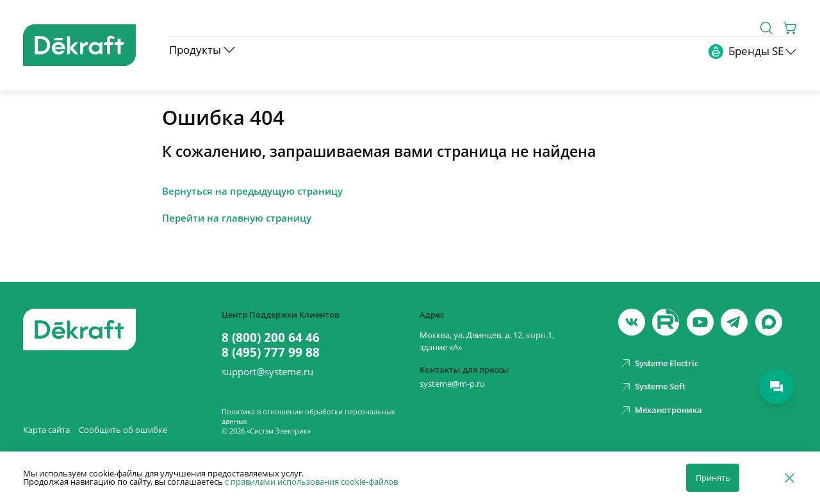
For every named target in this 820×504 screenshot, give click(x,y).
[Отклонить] (790, 477)
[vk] (632, 322)
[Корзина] (791, 28)
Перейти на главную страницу (237, 218)
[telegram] (734, 322)
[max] (769, 322)
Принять (713, 478)
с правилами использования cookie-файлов (311, 482)
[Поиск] (766, 28)
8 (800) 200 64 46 (271, 338)
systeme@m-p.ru (452, 384)
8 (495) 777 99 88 (271, 353)
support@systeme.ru (267, 372)
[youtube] (666, 322)
